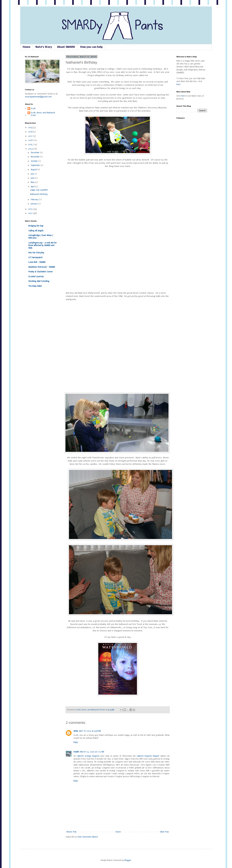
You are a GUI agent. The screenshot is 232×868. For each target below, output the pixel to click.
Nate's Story (44, 47)
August (34, 169)
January (34, 204)
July (33, 174)
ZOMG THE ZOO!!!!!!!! (39, 190)
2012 (31, 213)
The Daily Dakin (35, 286)
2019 (31, 128)
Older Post (164, 832)
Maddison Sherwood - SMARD (42, 267)
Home (27, 47)
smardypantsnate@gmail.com (38, 97)
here (178, 84)
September (36, 165)
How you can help (91, 47)
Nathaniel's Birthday (39, 194)
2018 (31, 132)
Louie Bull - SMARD (37, 262)
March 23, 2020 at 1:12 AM (92, 752)
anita (76, 731)
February (35, 200)
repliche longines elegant (148, 756)
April (33, 187)
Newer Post (71, 832)
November (36, 157)
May (33, 182)
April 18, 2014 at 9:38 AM (90, 731)
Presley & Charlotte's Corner (41, 272)
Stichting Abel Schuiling (39, 281)
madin (76, 752)
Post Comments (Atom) (88, 837)
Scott (33, 108)
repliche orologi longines (88, 756)
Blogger (128, 860)
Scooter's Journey (36, 277)
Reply (76, 742)
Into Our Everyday (36, 253)
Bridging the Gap (36, 226)
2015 (31, 144)
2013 (31, 209)
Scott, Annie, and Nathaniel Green (91, 710)
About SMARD (66, 47)
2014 (31, 149)
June (33, 178)
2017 (31, 136)
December (35, 153)
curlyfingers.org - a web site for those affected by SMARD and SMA (43, 245)
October (35, 161)
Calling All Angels (36, 231)
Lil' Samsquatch (35, 257)
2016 (31, 140)
